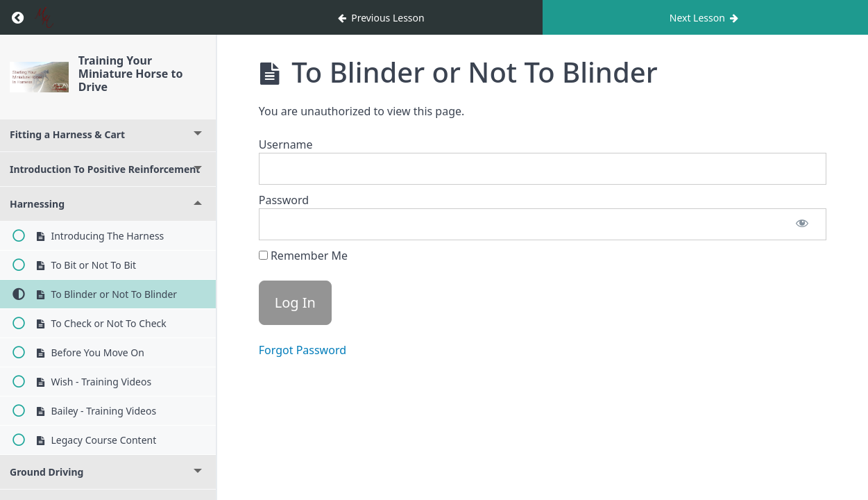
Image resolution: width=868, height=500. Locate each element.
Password (284, 200)
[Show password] (802, 224)
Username (286, 144)
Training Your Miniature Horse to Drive (131, 74)
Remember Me (303, 256)
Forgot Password (303, 350)
